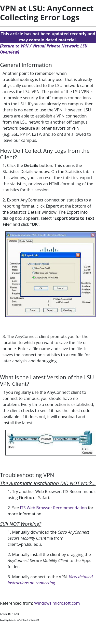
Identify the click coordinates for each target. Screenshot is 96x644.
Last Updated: (8, 620)
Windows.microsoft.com (57, 603)
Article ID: (6, 614)
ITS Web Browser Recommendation (53, 508)
